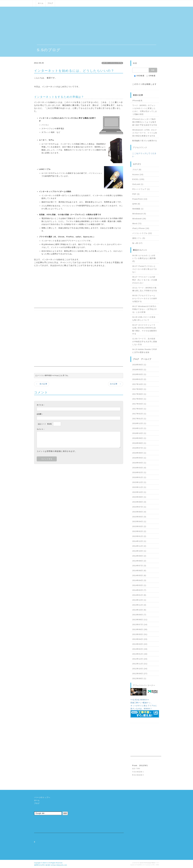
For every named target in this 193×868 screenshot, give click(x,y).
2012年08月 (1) (139, 678)
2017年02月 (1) (139, 414)
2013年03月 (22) (140, 644)
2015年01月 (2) (139, 536)
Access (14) (138, 174)
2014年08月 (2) (139, 561)
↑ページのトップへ (42, 797)
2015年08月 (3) (139, 502)
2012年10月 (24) (140, 669)
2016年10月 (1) (139, 433)
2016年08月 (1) (139, 443)
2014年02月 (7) (139, 590)
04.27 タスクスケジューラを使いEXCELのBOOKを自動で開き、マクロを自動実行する (145, 329)
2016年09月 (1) (139, 438)
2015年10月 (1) (139, 492)
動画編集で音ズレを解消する (145, 141)
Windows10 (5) (139, 214)
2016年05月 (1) (139, 458)
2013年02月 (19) (140, 649)
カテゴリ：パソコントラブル (112, 63)
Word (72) (137, 224)
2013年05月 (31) (140, 634)
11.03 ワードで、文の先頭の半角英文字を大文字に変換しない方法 (145, 342)
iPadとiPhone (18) (141, 228)
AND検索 (139, 76)
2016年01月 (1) (139, 477)
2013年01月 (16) (140, 654)
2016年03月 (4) (139, 468)
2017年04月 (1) (139, 404)
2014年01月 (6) (139, 595)
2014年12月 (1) (139, 541)
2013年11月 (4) (139, 605)
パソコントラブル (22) (142, 233)
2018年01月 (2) (139, 379)
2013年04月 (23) (140, 639)
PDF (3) (136, 194)
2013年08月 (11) (140, 620)
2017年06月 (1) (139, 394)
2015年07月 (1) (139, 507)
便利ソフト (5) (139, 238)
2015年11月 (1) (139, 487)
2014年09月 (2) (139, 556)
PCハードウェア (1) (141, 189)
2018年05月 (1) (139, 370)
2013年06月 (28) (140, 629)
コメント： (41, 429)
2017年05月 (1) (139, 399)
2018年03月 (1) (139, 374)
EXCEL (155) (138, 179)
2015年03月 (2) (139, 526)
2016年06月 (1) (139, 453)
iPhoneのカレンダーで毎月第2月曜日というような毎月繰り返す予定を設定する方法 (145, 122)
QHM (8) (136, 204)
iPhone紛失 (137, 101)
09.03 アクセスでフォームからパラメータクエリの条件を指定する (145, 298)
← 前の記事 (42, 384)
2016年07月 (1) (139, 448)
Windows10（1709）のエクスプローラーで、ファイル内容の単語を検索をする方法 (145, 133)
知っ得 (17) (137, 243)
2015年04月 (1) (139, 521)
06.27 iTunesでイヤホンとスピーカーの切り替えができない (145, 269)
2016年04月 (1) (139, 463)
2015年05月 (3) (139, 517)
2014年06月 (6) (139, 571)
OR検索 (151, 76)
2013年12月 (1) (139, 600)
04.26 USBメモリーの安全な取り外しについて (144, 319)
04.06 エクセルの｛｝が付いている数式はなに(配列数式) (144, 258)
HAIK (157, 865)
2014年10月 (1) (139, 551)
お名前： (40, 414)
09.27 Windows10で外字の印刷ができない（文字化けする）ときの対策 (145, 309)
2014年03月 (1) (139, 585)
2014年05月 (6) (139, 575)
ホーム (41, 3)
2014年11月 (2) (139, 546)
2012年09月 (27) (140, 674)
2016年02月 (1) (139, 472)
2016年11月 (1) (139, 428)
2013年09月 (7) (139, 615)
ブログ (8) (137, 170)
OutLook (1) (138, 184)
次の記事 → (116, 384)
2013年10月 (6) (139, 610)
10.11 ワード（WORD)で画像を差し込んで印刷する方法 (145, 289)
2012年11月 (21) (140, 664)
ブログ (50, 3)
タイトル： (41, 405)
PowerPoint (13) (140, 199)
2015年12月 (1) (139, 482)
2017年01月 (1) (139, 419)
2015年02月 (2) (139, 531)
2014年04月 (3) (139, 580)
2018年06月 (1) (139, 365)
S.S (47, 863)
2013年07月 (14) (140, 625)
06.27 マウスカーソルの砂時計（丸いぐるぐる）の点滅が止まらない (145, 280)
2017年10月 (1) (139, 384)
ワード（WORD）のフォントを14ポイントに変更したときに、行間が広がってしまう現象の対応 (145, 110)
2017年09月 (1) (139, 389)
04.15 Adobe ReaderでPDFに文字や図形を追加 (145, 351)
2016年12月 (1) (139, 423)
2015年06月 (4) (139, 512)
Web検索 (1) (138, 209)
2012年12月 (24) (140, 659)
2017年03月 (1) (139, 409)
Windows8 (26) (139, 219)
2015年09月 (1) (139, 497)
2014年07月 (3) (139, 566)
